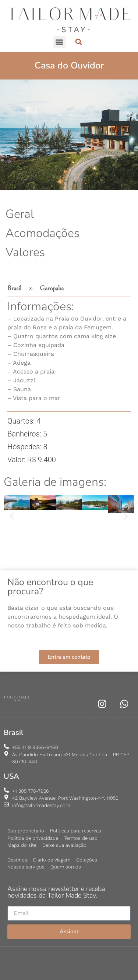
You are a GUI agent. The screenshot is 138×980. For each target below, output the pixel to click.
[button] (59, 42)
